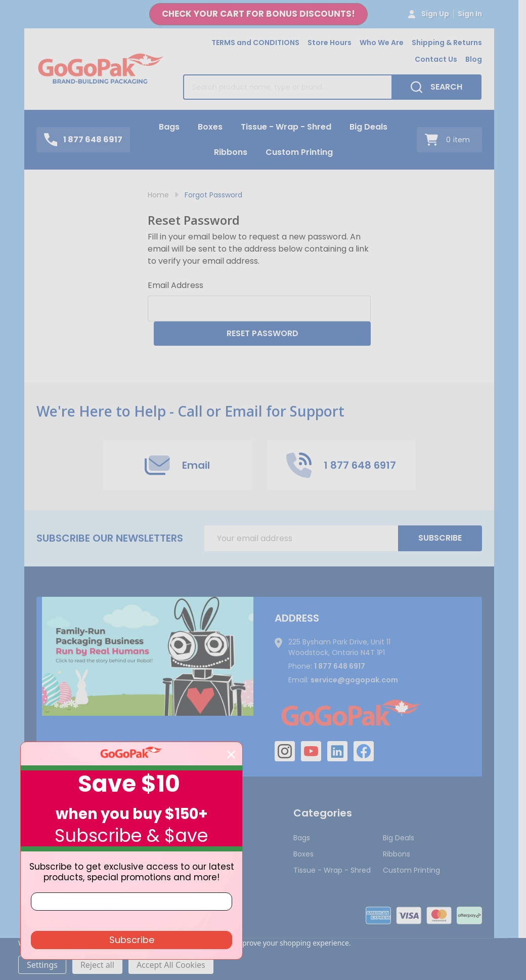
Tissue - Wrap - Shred (286, 127)
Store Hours (330, 43)
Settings (42, 965)
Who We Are (382, 43)
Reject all (97, 965)
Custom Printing (299, 152)
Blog (474, 59)
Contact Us (436, 59)
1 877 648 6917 (340, 666)
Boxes (210, 127)
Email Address (176, 285)
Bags (169, 127)
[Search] (436, 87)
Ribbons (231, 152)
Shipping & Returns (447, 43)
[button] (258, 14)
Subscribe (440, 538)
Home (158, 195)
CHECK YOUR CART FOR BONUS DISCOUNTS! (258, 14)
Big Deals (368, 127)
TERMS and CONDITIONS (255, 43)
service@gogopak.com (354, 680)
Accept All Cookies (171, 965)
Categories (323, 813)
